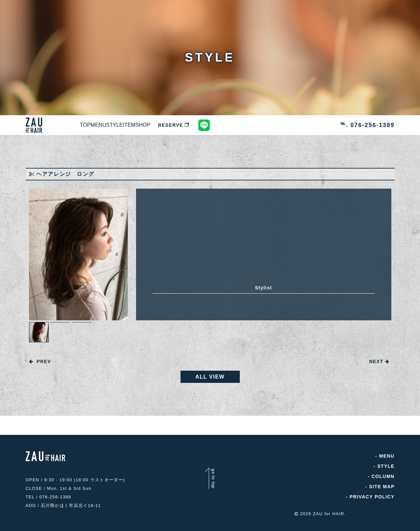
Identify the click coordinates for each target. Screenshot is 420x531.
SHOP (212, 125)
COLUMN (383, 478)
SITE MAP (382, 488)
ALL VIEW (210, 378)
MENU (121, 125)
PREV (40, 361)
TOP (93, 125)
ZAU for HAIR (329, 512)
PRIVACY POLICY (372, 498)
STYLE (153, 125)
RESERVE (247, 125)
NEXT (379, 361)
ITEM (183, 125)
